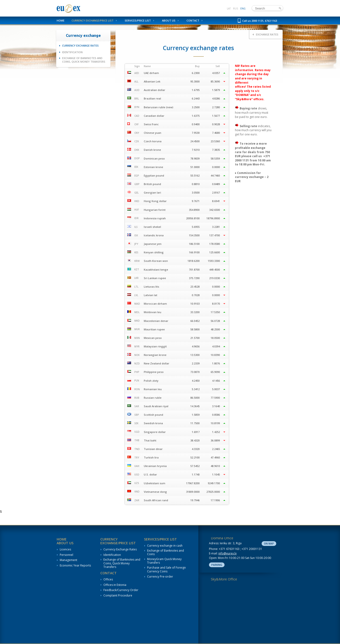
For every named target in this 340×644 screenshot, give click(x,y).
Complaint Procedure (118, 596)
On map (269, 544)
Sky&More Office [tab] (224, 579)
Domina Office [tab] (222, 538)
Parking (217, 565)
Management (68, 560)
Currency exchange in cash (165, 546)
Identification (72, 52)
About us (169, 20)
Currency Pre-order (160, 577)
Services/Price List (138, 20)
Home (61, 20)
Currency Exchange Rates (80, 45)
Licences (65, 549)
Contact (193, 20)
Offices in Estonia (115, 585)
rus (236, 9)
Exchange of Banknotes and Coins (166, 552)
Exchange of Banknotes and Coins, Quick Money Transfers (84, 60)
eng (243, 9)
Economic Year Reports (75, 566)
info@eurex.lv (227, 553)
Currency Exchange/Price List (93, 20)
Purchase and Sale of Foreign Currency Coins (166, 569)
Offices (108, 579)
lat (229, 9)
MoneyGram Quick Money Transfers (164, 561)
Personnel (66, 555)
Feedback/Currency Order (121, 590)
